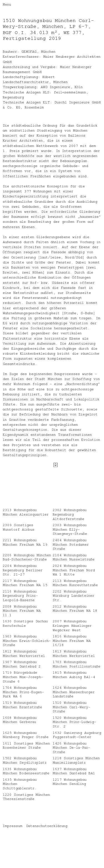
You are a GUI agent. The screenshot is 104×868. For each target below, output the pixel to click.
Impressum (13, 834)
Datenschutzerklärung (47, 834)
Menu (7, 4)
